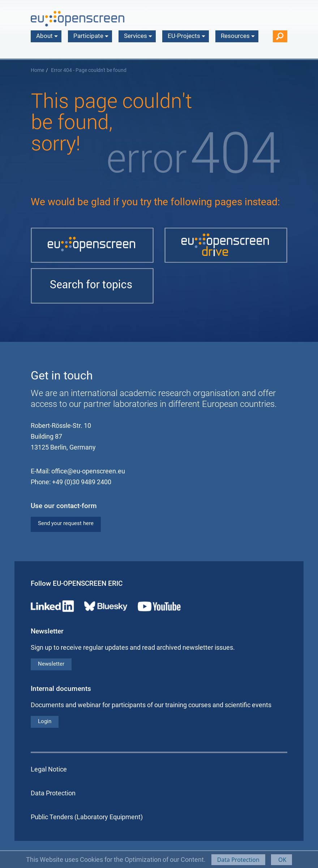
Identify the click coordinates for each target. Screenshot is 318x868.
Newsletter (51, 664)
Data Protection (238, 860)
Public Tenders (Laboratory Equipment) (87, 817)
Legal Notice (49, 769)
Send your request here (66, 523)
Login (45, 721)
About (47, 36)
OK (282, 860)
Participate (91, 36)
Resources (238, 36)
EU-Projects (186, 36)
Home (37, 70)
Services (138, 36)
